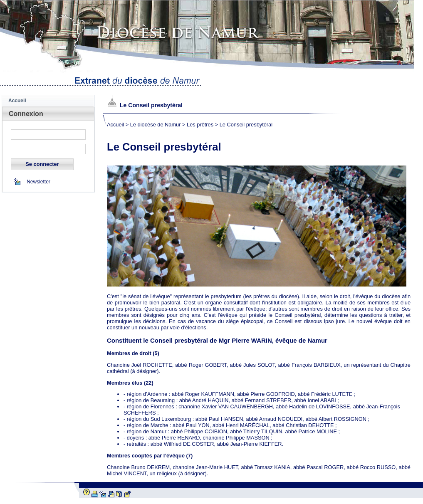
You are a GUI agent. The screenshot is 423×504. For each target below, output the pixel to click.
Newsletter (38, 182)
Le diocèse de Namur (156, 125)
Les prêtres (200, 125)
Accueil (17, 101)
